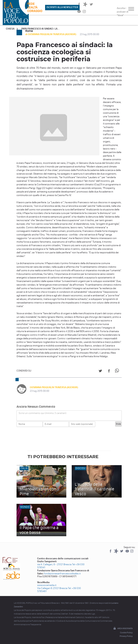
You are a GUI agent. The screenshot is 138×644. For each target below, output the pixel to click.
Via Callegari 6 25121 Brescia (52, 588)
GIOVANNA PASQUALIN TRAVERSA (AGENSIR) (54, 387)
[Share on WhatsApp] (118, 371)
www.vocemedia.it (47, 585)
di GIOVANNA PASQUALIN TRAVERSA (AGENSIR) (51, 34)
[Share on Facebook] (109, 371)
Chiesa (10, 29)
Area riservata (123, 629)
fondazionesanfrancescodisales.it (62, 574)
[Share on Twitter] (100, 371)
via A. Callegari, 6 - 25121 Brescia (54, 564)
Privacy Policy (126, 636)
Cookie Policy (126, 633)
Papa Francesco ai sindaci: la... (40, 29)
